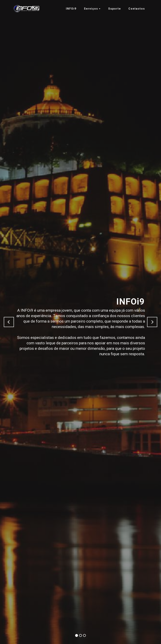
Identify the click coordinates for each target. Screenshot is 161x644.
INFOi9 (71, 9)
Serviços (91, 9)
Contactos (137, 9)
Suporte (115, 9)
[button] (9, 322)
